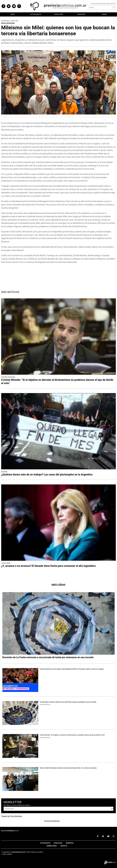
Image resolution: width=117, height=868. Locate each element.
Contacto (64, 846)
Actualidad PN (36, 14)
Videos (104, 14)
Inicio (13, 14)
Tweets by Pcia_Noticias (12, 816)
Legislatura (59, 14)
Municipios (81, 14)
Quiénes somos (52, 846)
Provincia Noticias (52, 821)
